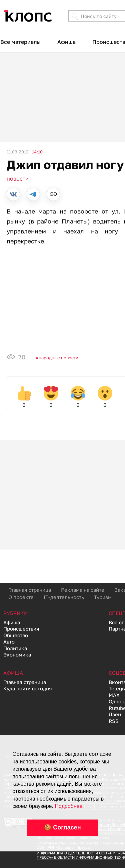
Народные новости (58, 358)
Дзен (115, 714)
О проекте (21, 597)
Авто (9, 642)
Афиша (66, 42)
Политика (15, 648)
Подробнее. (69, 806)
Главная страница (30, 590)
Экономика (17, 654)
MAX (114, 695)
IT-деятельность (64, 597)
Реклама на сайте (83, 590)
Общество (16, 635)
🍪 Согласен (62, 827)
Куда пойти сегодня (28, 688)
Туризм (103, 597)
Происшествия (21, 629)
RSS (114, 721)
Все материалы (20, 42)
